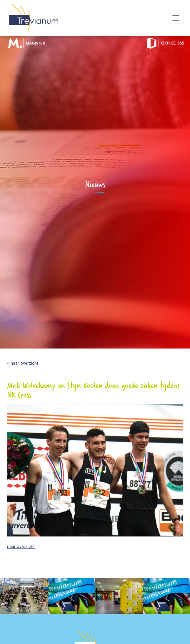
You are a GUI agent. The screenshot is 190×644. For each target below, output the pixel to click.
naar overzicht (21, 547)
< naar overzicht (23, 363)
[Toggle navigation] (176, 18)
